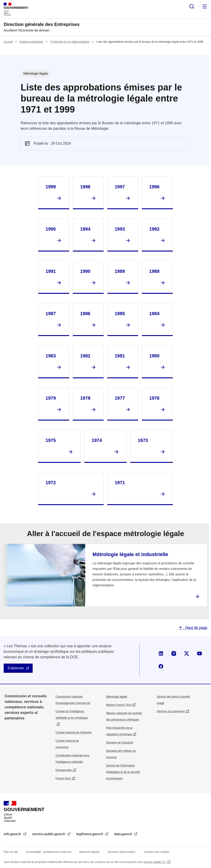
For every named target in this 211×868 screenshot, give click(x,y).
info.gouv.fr (13, 834)
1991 (51, 271)
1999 (51, 187)
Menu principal (205, 6)
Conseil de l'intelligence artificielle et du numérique (72, 715)
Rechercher (192, 6)
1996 (154, 187)
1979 (51, 398)
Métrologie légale (117, 697)
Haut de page (196, 628)
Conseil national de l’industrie (74, 732)
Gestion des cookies (157, 852)
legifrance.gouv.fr (90, 834)
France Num (63, 778)
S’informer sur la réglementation (70, 42)
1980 (154, 356)
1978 (85, 398)
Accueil (8, 42)
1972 (51, 483)
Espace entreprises (31, 42)
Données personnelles (121, 852)
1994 (85, 229)
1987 (51, 314)
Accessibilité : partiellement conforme (49, 852)
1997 (120, 187)
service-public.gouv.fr (49, 834)
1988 (154, 271)
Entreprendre (64, 770)
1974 (97, 440)
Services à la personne (171, 711)
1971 (120, 483)
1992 (154, 229)
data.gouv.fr (124, 834)
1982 (85, 356)
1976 (154, 398)
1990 (85, 271)
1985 (120, 314)
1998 (85, 187)
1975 (51, 440)
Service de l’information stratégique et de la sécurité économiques (123, 772)
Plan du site (11, 852)
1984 (154, 314)
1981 (120, 356)
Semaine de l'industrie (120, 743)
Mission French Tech (119, 705)
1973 (143, 440)
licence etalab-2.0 (155, 862)
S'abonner (16, 668)
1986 (85, 314)
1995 (51, 229)
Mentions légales (90, 852)
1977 (120, 398)
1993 (120, 229)
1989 (120, 271)
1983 (51, 356)
